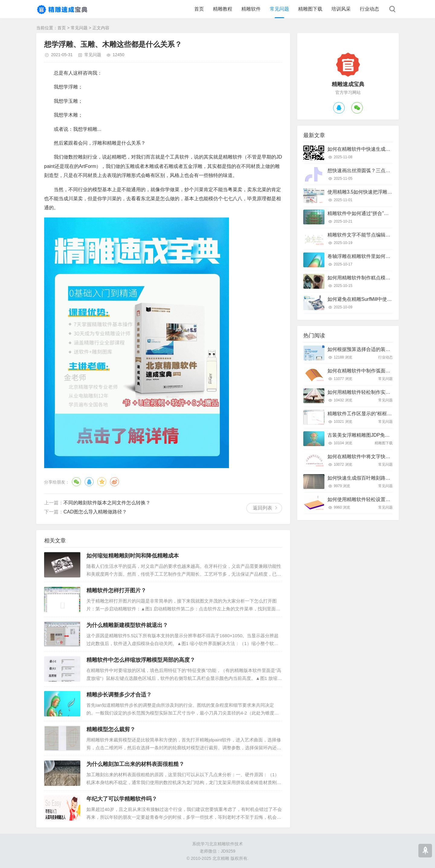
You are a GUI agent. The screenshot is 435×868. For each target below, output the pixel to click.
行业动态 (369, 9)
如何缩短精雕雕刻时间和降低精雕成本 (133, 556)
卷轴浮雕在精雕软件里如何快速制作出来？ (373, 256)
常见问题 (279, 9)
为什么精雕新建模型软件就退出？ (127, 625)
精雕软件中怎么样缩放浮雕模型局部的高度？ (141, 660)
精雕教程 (223, 9)
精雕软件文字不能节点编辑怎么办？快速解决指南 (381, 235)
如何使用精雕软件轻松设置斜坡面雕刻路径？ (376, 499)
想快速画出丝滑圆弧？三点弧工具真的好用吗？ (378, 170)
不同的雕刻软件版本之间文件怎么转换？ (107, 503)
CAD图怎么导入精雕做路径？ (95, 512)
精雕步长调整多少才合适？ (119, 695)
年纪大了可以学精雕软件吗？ (122, 799)
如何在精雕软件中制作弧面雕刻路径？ (369, 371)
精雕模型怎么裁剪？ (111, 729)
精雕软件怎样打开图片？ (116, 590)
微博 (114, 482)
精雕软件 (251, 9)
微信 (76, 482)
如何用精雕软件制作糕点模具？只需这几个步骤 (378, 278)
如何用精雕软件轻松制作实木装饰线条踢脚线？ (378, 392)
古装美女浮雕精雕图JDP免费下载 (363, 435)
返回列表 (263, 508)
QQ (89, 482)
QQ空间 (102, 482)
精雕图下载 (310, 9)
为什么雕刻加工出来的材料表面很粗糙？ (135, 764)
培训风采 (341, 9)
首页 (199, 9)
